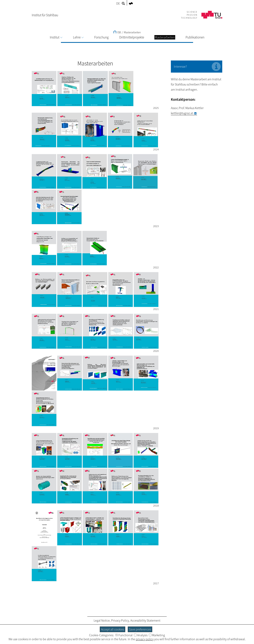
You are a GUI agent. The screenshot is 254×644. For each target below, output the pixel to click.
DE (118, 3)
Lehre (78, 37)
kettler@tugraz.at (182, 113)
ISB (117, 32)
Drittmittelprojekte (132, 37)
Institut (56, 37)
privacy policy (145, 639)
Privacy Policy (120, 620)
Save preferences (140, 629)
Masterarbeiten (132, 32)
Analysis (141, 635)
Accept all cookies (113, 629)
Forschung (101, 37)
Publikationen (195, 37)
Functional (124, 635)
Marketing (157, 635)
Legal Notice (102, 620)
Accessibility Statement (145, 620)
